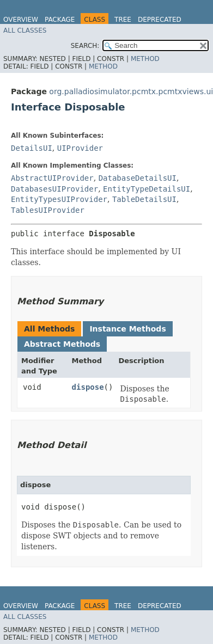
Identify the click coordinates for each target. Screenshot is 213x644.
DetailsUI (32, 148)
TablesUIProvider (48, 210)
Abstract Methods (62, 344)
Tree (123, 20)
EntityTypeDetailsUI (147, 189)
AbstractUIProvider (52, 178)
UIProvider (80, 148)
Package (60, 20)
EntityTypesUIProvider (59, 199)
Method (145, 59)
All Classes (25, 30)
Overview (21, 20)
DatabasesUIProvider (54, 189)
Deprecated (160, 20)
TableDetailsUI (144, 199)
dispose (88, 387)
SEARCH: (85, 46)
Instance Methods (127, 329)
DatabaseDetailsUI (138, 178)
